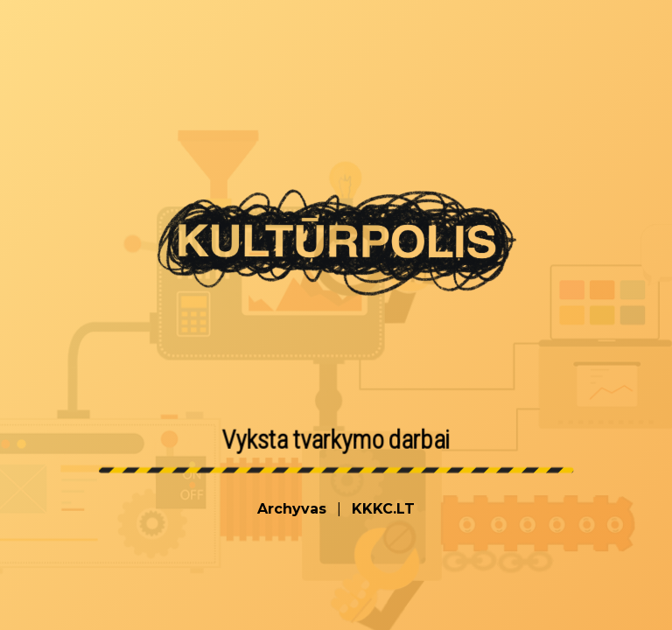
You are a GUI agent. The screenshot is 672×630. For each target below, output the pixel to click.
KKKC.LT (383, 509)
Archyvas (292, 509)
